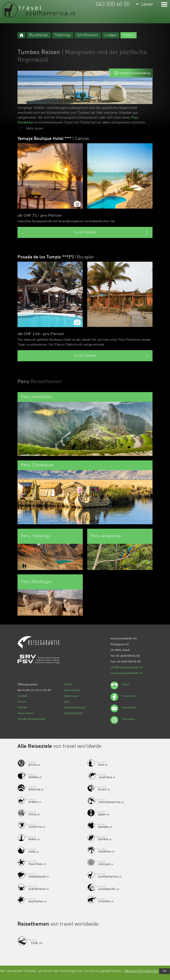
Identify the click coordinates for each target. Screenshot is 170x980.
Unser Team (25, 713)
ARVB (68, 684)
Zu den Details (112, 233)
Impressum (71, 696)
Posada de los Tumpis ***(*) (56, 257)
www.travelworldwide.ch (126, 673)
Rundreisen (39, 35)
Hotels (128, 35)
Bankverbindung (74, 707)
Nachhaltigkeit (73, 713)
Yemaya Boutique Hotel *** (53, 139)
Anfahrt (22, 707)
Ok (164, 971)
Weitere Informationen (141, 971)
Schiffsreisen (88, 35)
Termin (22, 702)
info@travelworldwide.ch (127, 667)
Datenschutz (72, 690)
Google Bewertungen (31, 719)
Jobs (67, 702)
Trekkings (63, 35)
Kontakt (22, 696)
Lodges (111, 35)
